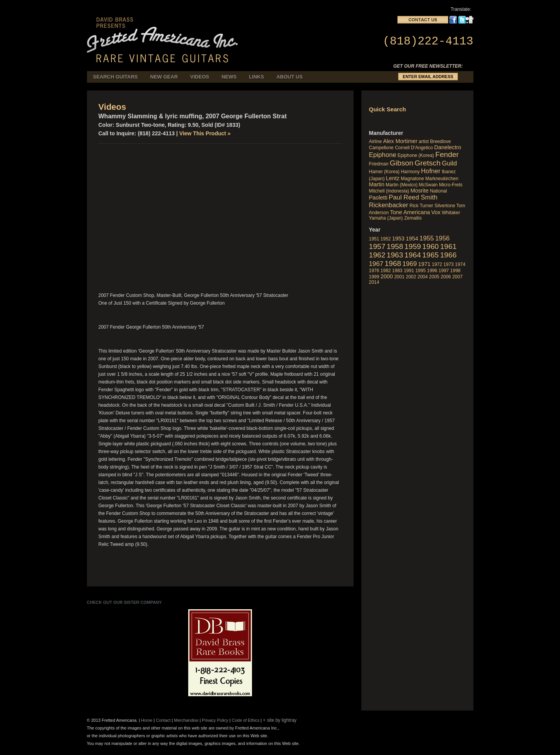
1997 (444, 271)
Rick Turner (421, 206)
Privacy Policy (215, 720)
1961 (449, 246)
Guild (449, 163)
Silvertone (445, 206)
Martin (377, 184)
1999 (374, 277)
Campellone (381, 148)
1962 (377, 255)
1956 (442, 238)
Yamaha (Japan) (386, 218)
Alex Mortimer (400, 141)
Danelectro (448, 147)
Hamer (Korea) (384, 172)
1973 (449, 264)
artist (424, 141)
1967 (376, 264)
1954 (412, 239)
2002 (411, 277)
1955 (426, 238)
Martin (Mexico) (402, 185)
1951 (374, 239)
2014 (374, 282)
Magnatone (412, 179)
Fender (447, 154)
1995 (421, 271)
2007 (457, 277)
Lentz (393, 178)
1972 (437, 264)
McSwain (428, 185)
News (229, 77)
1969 (409, 264)
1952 (386, 239)
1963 (395, 255)
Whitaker (451, 213)
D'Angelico (422, 148)
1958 (395, 246)
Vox (436, 212)
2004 (423, 277)
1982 (386, 271)
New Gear (164, 77)
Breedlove (441, 141)
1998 (455, 271)
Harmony (410, 172)
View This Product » (205, 133)
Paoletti (378, 198)
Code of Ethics (246, 720)
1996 (432, 271)
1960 (431, 246)
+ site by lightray (280, 720)
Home (147, 720)
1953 (398, 239)
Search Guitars (116, 77)
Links (256, 77)
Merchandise (186, 720)
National (438, 191)
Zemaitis (413, 218)
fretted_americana (165, 34)
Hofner (431, 171)
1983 (397, 271)
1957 (377, 246)
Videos (200, 77)
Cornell (402, 148)
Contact (163, 720)
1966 (449, 255)
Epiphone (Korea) (416, 155)
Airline (375, 141)
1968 (393, 263)
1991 (409, 271)
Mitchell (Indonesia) (389, 191)
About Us (289, 77)
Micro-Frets (451, 185)
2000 (387, 276)
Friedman (379, 164)
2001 (399, 277)
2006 (446, 277)
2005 (434, 277)
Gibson (402, 163)
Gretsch (428, 163)
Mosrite (420, 191)
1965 (431, 255)
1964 (413, 255)
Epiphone (383, 155)
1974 (460, 264)
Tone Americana (410, 212)
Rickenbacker (389, 205)
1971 (424, 264)
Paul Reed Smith (413, 197)
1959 (413, 246)
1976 (374, 271)
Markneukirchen (442, 179)
